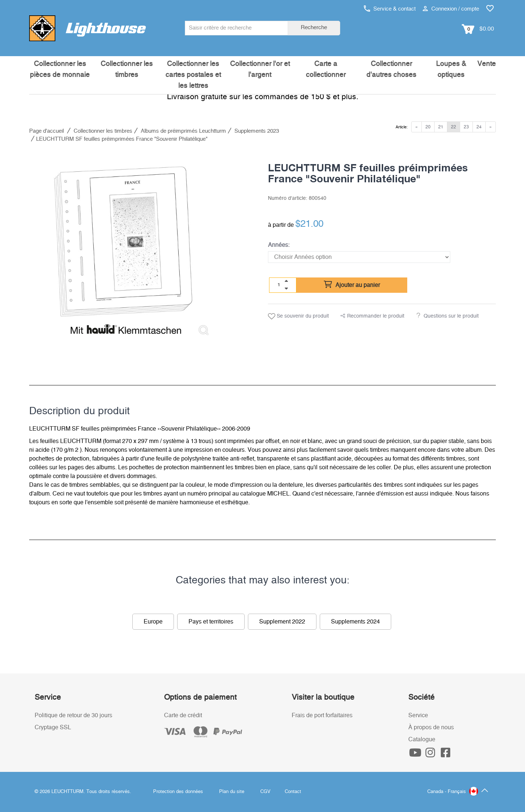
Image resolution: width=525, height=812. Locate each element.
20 (428, 127)
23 (466, 127)
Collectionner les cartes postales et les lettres (193, 75)
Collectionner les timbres (127, 69)
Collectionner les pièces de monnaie (60, 69)
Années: (279, 245)
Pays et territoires (211, 622)
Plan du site (232, 792)
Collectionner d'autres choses (391, 69)
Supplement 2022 (282, 622)
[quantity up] (286, 281)
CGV (265, 792)
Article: (402, 127)
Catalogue (422, 739)
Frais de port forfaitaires (322, 715)
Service (418, 715)
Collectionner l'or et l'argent (260, 69)
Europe (153, 622)
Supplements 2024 (355, 622)
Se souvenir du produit (298, 316)
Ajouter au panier (352, 285)
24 (479, 127)
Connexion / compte (451, 9)
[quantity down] (286, 288)
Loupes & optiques (451, 69)
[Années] (359, 257)
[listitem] (123, 247)
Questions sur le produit (451, 316)
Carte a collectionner (326, 69)
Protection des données (178, 792)
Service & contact (390, 9)
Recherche (314, 28)
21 (441, 127)
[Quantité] (279, 285)
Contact (293, 792)
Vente (487, 64)
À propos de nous (431, 727)
